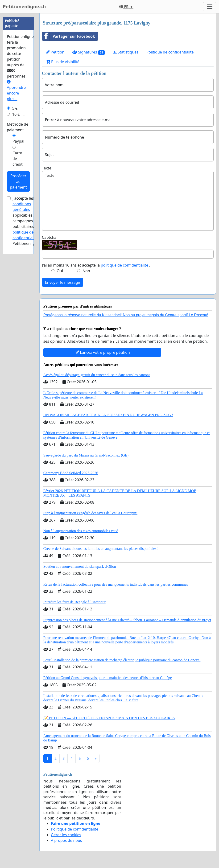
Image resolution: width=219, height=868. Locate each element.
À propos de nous (66, 840)
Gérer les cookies (66, 835)
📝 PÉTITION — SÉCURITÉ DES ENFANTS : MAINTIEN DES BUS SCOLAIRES (109, 718)
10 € (16, 114)
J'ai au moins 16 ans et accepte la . (96, 265)
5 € (15, 108)
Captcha (49, 237)
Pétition (55, 52)
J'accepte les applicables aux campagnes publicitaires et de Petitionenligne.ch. (29, 221)
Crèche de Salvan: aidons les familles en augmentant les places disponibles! (101, 549)
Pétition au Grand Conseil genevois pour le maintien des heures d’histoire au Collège (108, 678)
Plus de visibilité (63, 62)
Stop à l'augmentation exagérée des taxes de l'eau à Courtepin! (90, 513)
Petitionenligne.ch (24, 6)
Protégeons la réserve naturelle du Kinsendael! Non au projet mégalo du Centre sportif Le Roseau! (126, 315)
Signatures (89, 52)
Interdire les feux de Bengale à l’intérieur (74, 602)
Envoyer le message (63, 282)
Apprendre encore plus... (16, 91)
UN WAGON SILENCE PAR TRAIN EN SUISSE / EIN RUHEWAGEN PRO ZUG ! (108, 415)
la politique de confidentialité (28, 232)
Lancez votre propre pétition (102, 352)
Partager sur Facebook (69, 36)
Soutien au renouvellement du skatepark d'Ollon (80, 566)
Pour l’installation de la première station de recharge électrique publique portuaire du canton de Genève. (122, 660)
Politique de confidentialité (170, 52)
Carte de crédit (18, 159)
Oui (60, 271)
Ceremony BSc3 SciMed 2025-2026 (71, 473)
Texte (47, 168)
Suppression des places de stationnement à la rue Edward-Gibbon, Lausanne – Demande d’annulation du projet (127, 620)
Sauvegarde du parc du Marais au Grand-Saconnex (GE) (86, 455)
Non (86, 271)
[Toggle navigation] (210, 7)
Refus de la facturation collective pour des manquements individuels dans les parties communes (116, 584)
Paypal (18, 141)
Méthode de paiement (18, 127)
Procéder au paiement (18, 181)
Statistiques (126, 52)
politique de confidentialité (125, 265)
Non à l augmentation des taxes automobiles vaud (81, 531)
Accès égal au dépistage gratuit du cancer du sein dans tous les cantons (97, 375)
